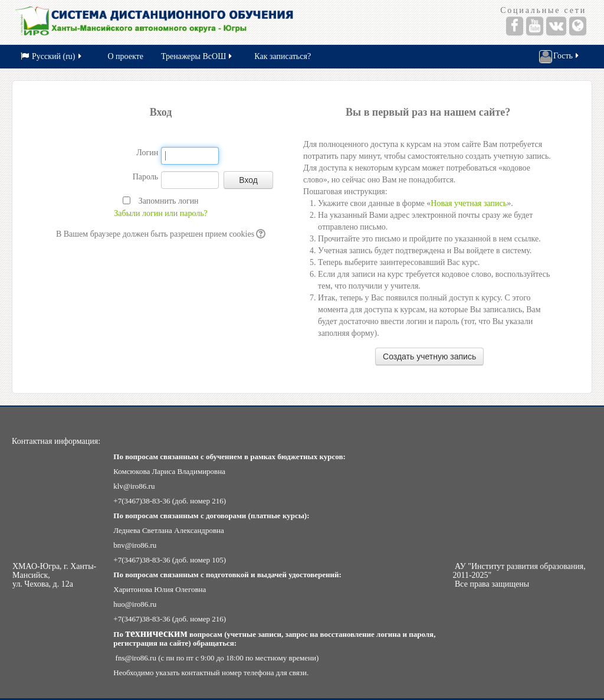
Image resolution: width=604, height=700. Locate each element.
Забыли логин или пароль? (161, 213)
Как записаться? (283, 56)
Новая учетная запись (469, 203)
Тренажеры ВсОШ (197, 56)
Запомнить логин (169, 201)
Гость (560, 57)
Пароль (146, 177)
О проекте (126, 56)
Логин (147, 153)
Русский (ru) (52, 56)
